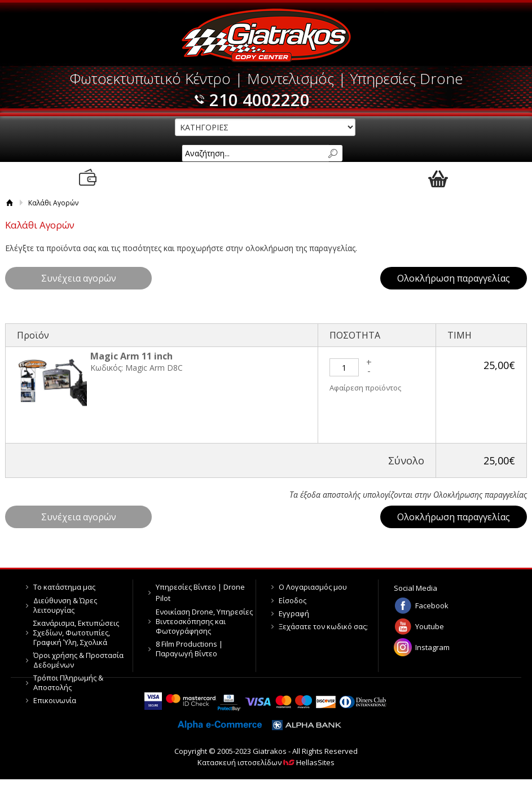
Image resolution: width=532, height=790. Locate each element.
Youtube (430, 626)
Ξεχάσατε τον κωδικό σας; (323, 626)
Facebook (432, 605)
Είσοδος (293, 600)
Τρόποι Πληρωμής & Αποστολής (68, 683)
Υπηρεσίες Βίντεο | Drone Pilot (200, 592)
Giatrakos (266, 36)
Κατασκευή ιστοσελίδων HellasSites (266, 762)
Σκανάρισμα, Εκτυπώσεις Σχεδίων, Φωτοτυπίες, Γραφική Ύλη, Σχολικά (76, 633)
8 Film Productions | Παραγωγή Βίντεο (189, 649)
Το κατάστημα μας (64, 587)
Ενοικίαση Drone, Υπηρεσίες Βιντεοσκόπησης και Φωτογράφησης (204, 621)
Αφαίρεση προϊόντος (365, 388)
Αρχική (10, 203)
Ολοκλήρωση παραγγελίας (454, 278)
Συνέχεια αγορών (79, 278)
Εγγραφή (294, 613)
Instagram (432, 647)
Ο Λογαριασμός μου (313, 587)
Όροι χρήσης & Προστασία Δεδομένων (78, 660)
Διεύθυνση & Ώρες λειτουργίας (65, 605)
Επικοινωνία (55, 700)
